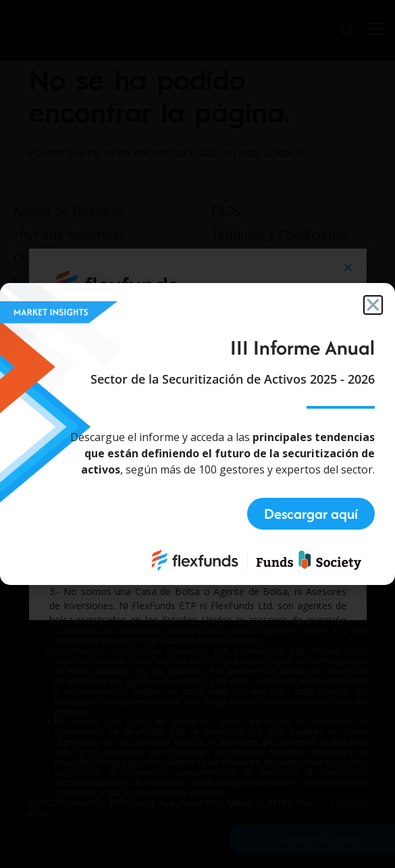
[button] (373, 305)
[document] (197, 434)
